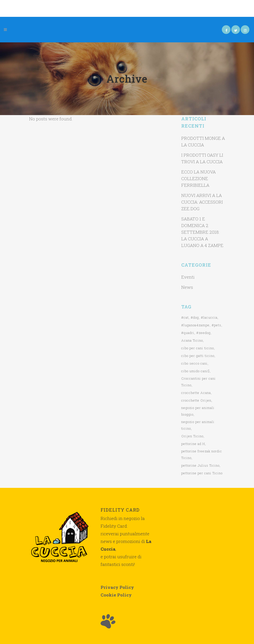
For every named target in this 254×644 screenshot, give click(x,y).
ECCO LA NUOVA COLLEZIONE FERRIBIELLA (198, 178)
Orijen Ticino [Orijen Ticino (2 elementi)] (192, 436)
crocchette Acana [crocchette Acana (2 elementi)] (196, 393)
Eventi (188, 277)
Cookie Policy (116, 595)
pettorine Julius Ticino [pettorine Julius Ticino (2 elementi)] (200, 465)
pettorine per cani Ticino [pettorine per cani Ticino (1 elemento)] (202, 473)
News (187, 287)
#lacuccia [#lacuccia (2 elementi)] (209, 317)
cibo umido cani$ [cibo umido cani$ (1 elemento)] (196, 371)
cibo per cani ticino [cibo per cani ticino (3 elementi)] (198, 348)
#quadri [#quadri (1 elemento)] (188, 333)
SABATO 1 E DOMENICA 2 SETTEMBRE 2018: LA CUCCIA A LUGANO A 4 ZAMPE (202, 232)
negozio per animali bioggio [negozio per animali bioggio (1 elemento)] (198, 411)
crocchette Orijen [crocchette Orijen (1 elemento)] (196, 400)
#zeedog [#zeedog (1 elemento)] (203, 333)
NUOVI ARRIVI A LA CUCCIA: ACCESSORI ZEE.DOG (202, 202)
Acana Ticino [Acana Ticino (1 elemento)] (192, 340)
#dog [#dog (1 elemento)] (195, 317)
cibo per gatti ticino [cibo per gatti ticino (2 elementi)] (198, 356)
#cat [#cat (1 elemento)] (185, 317)
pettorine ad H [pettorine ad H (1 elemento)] (193, 444)
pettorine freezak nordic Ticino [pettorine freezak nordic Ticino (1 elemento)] (202, 454)
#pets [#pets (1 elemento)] (216, 325)
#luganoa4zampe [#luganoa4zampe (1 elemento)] (195, 325)
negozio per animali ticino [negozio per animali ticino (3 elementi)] (198, 425)
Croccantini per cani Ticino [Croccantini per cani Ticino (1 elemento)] (198, 382)
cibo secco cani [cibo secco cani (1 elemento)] (194, 363)
